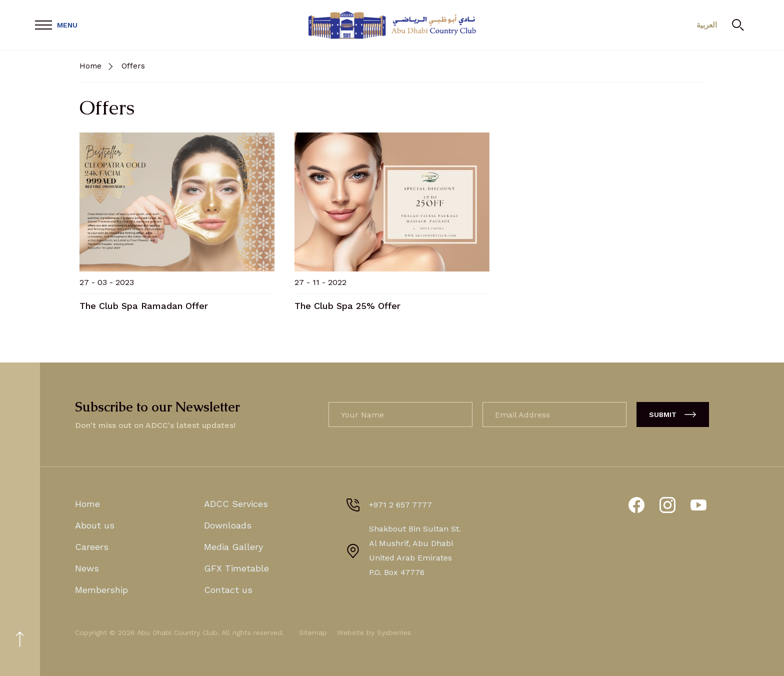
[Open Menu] (56, 25)
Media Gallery (233, 547)
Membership (101, 590)
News (87, 568)
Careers (92, 547)
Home (90, 66)
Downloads (228, 525)
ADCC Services (236, 504)
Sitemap (313, 632)
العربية (707, 25)
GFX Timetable (236, 568)
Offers (133, 66)
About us (95, 525)
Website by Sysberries (374, 632)
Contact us (228, 590)
